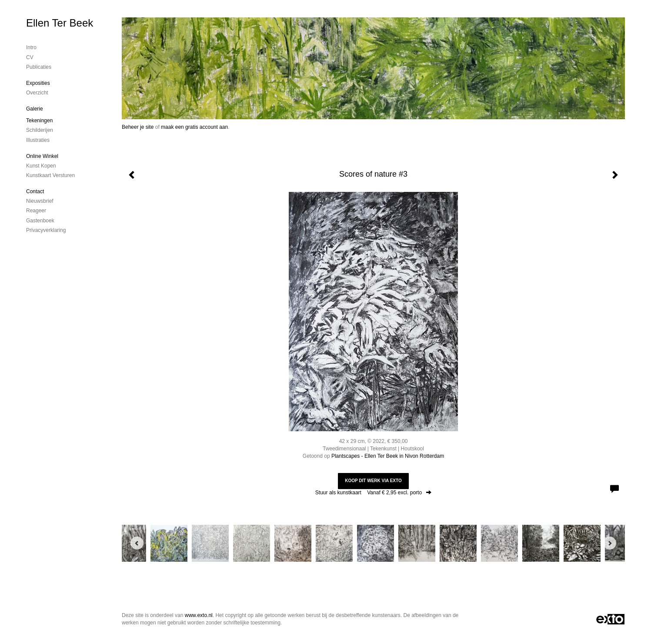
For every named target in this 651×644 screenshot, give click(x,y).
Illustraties (38, 140)
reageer (36, 211)
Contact (35, 191)
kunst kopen (41, 166)
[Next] (610, 543)
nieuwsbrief (40, 201)
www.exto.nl (199, 615)
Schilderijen (40, 130)
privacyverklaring (46, 230)
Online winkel (42, 156)
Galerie (35, 109)
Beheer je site (138, 127)
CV (30, 57)
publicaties (39, 67)
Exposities (38, 83)
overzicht (37, 93)
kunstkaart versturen (50, 175)
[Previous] (137, 543)
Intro (31, 47)
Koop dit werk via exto (373, 481)
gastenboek (40, 221)
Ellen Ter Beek (60, 23)
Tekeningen (39, 121)
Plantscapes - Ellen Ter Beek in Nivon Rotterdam (388, 456)
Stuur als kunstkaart (373, 493)
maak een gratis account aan (194, 127)
